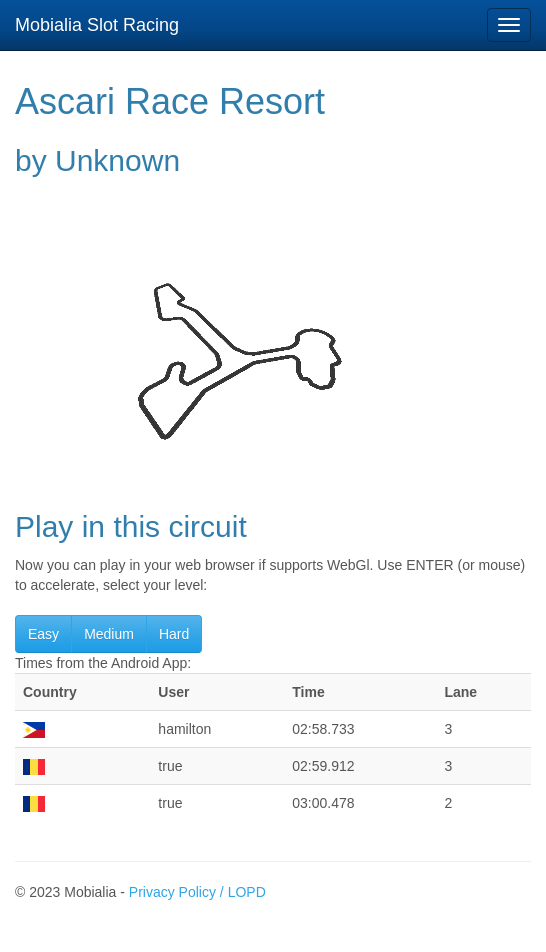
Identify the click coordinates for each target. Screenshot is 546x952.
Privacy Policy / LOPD (197, 892)
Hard (174, 634)
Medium (109, 634)
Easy (43, 634)
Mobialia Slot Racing (97, 25)
